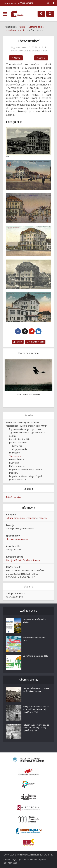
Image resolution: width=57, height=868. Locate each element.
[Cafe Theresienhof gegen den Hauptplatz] (28, 307)
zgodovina (42, 518)
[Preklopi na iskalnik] (50, 14)
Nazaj (16, 58)
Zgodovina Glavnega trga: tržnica (25, 429)
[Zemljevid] (41, 14)
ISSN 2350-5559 (10, 863)
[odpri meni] (5, 14)
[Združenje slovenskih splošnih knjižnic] (28, 808)
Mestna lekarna (17, 459)
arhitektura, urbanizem (25, 518)
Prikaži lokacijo (13, 497)
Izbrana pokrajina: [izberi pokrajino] (18, 3)
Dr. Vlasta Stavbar (31, 560)
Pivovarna (14, 463)
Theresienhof (16, 456)
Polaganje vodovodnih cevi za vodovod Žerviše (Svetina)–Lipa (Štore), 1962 (36, 709)
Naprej (41, 58)
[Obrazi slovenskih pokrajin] (28, 820)
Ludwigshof (15, 453)
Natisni (18, 342)
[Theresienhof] (28, 142)
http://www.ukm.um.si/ (17, 539)
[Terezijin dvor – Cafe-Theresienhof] (28, 241)
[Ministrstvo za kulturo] (28, 760)
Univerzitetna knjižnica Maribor (33, 51)
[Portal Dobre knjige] (29, 831)
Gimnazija (17, 446)
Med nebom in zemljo (28, 395)
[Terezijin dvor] (28, 175)
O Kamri (7, 860)
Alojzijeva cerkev (20, 449)
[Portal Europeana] (28, 784)
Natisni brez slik (35, 342)
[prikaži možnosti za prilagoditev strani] (48, 3)
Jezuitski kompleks (18, 443)
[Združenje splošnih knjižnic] (28, 843)
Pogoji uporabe (19, 860)
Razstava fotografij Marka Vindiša (34, 621)
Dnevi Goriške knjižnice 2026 (35, 656)
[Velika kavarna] (28, 274)
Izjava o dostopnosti (37, 860)
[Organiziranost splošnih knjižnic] (29, 772)
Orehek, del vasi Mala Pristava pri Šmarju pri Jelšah (36, 690)
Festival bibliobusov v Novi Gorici (35, 639)
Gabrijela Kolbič (14, 560)
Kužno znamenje (17, 466)
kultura (9, 518)
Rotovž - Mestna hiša (20, 439)
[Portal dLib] (29, 797)
